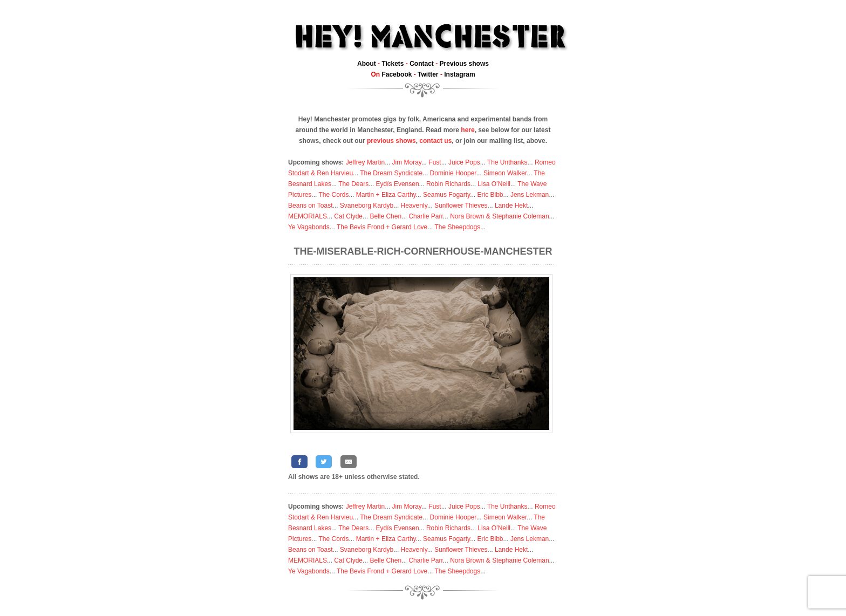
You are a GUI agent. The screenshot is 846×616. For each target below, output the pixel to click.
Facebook (397, 74)
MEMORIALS (308, 216)
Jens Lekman (530, 195)
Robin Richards (448, 184)
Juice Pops (464, 162)
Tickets (393, 64)
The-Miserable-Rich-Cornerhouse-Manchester (423, 251)
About (367, 64)
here (468, 130)
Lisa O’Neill (494, 184)
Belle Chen (386, 216)
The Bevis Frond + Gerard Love (382, 227)
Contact (422, 64)
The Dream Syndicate (391, 173)
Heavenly (414, 206)
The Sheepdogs (457, 227)
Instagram (459, 74)
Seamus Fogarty (446, 195)
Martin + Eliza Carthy (386, 195)
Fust (435, 162)
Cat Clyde (348, 216)
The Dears (353, 184)
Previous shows (464, 64)
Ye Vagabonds (309, 227)
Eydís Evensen (398, 184)
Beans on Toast (311, 206)
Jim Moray (407, 162)
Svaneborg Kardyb (367, 206)
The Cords (333, 195)
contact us (435, 141)
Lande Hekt (511, 206)
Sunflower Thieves (461, 206)
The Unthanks (507, 162)
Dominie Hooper (453, 173)
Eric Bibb (490, 195)
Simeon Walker (505, 173)
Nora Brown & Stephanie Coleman (499, 216)
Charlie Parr (425, 216)
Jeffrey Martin (365, 162)
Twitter (428, 74)
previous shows (391, 141)
